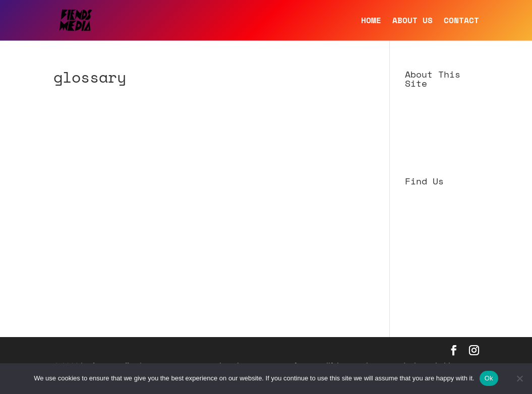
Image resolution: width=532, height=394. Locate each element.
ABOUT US (412, 21)
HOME (371, 21)
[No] (519, 378)
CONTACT (461, 21)
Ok (489, 378)
